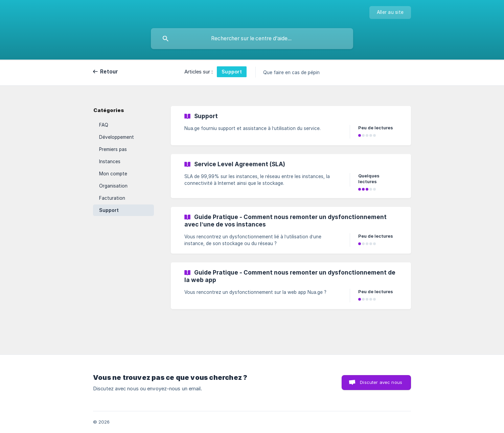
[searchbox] (252, 39)
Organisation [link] (113, 186)
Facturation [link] (112, 198)
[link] (291, 126)
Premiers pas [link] (113, 149)
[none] (390, 13)
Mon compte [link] (113, 174)
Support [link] (109, 210)
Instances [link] (110, 161)
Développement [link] (117, 137)
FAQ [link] (104, 125)
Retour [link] (109, 72)
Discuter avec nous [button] (381, 382)
